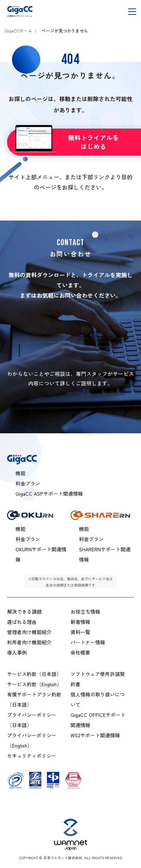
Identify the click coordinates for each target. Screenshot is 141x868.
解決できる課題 (24, 612)
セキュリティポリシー (32, 756)
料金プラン (28, 539)
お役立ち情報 (85, 612)
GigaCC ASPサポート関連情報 (49, 494)
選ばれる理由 (22, 622)
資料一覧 (80, 632)
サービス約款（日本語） (34, 674)
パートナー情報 (88, 643)
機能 (20, 529)
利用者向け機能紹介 (29, 643)
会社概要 (80, 653)
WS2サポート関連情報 (95, 736)
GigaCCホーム (18, 30)
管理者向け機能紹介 (29, 632)
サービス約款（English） (34, 684)
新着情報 (80, 622)
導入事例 (17, 653)
